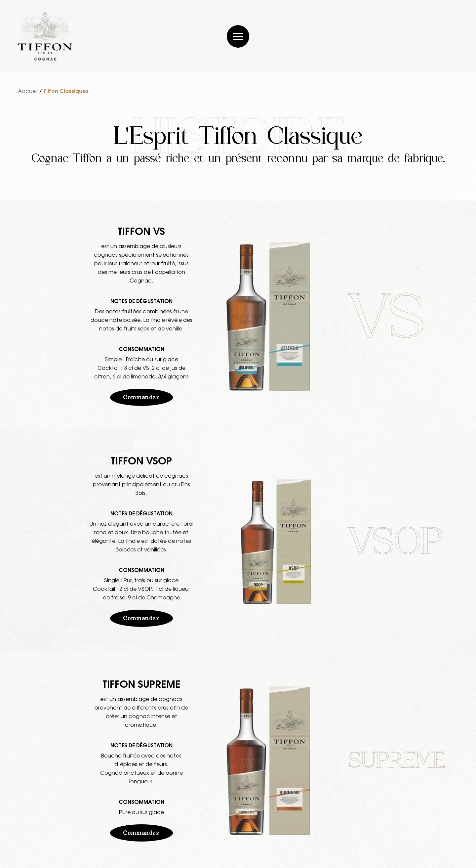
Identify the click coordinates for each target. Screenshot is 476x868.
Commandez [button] (141, 397)
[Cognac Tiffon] (45, 36)
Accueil (28, 91)
